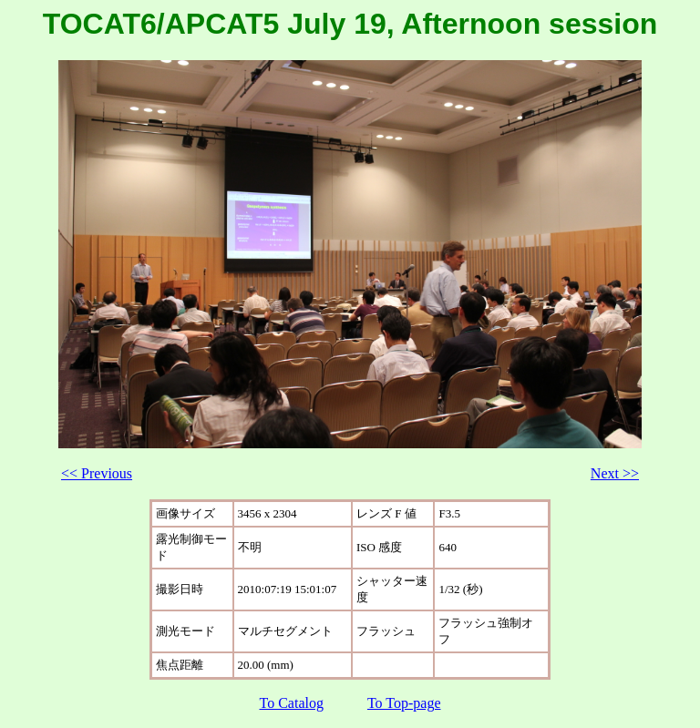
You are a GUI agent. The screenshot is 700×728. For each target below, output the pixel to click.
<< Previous (97, 473)
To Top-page (404, 703)
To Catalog (292, 703)
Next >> (615, 473)
